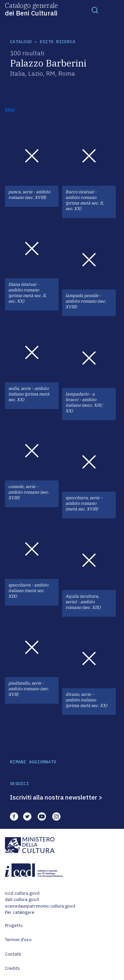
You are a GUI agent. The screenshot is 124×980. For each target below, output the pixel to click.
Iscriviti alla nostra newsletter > (56, 797)
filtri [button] (10, 110)
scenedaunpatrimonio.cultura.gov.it (40, 906)
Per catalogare (20, 912)
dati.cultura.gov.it (22, 899)
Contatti (13, 954)
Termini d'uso (18, 940)
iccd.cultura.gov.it (22, 893)
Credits (12, 968)
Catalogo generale (31, 9)
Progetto (14, 926)
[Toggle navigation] (95, 10)
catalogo (21, 42)
